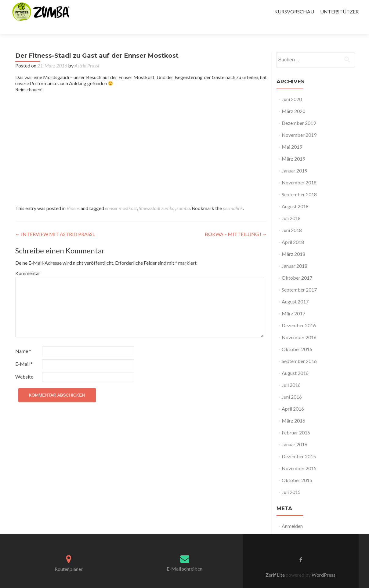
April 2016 (293, 398)
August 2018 (295, 196)
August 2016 (295, 362)
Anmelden (292, 515)
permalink (233, 197)
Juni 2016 (292, 386)
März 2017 (293, 303)
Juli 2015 (291, 481)
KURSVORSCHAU (294, 11)
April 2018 (293, 231)
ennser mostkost (121, 197)
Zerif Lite (276, 564)
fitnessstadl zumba (157, 197)
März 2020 (293, 100)
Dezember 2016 (299, 315)
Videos (73, 197)
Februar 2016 (296, 422)
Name (23, 340)
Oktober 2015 (297, 469)
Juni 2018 (292, 219)
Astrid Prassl (87, 55)
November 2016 (299, 327)
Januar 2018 (295, 255)
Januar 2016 (295, 434)
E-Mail (24, 353)
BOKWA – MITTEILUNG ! (236, 223)
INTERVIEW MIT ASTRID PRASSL (55, 223)
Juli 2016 (291, 374)
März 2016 (293, 410)
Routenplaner (69, 558)
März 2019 (293, 148)
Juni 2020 (292, 88)
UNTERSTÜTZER (339, 11)
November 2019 (299, 124)
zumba (183, 197)
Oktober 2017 (297, 267)
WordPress (323, 564)
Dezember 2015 (299, 446)
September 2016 (299, 350)
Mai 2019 (292, 136)
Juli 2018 (291, 207)
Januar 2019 (295, 160)
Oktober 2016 (297, 338)
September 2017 (299, 279)
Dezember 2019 (299, 112)
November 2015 (299, 457)
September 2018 (299, 184)
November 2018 (299, 172)
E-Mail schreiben (184, 558)
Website (24, 366)
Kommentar (28, 262)
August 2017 (295, 291)
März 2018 (293, 243)
